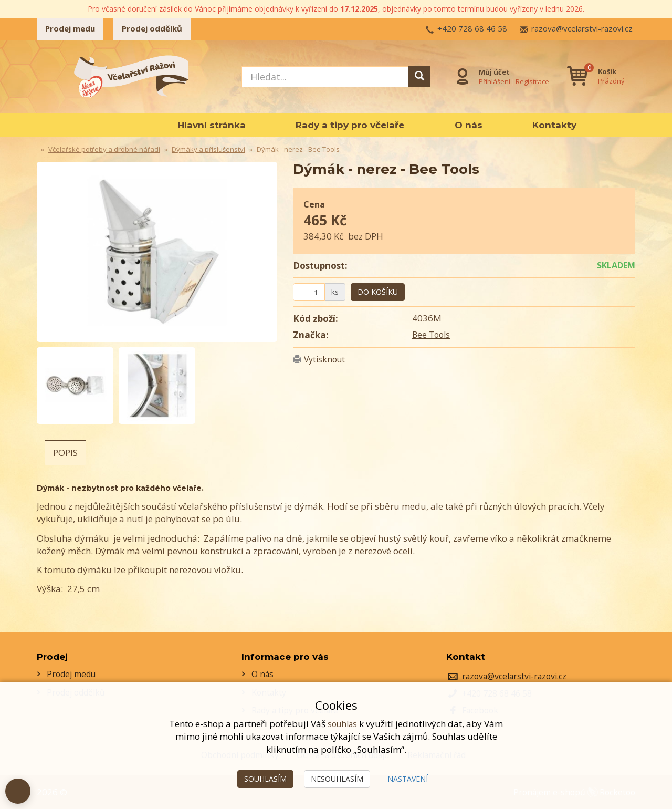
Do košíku (378, 292)
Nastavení (408, 779)
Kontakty (554, 125)
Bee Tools (432, 334)
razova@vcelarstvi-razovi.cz (582, 28)
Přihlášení (492, 81)
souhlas (342, 724)
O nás (469, 125)
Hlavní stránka (212, 125)
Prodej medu (70, 28)
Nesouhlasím (337, 779)
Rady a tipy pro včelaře (350, 125)
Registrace (530, 81)
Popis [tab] (65, 453)
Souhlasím (265, 779)
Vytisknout (327, 359)
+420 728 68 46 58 (472, 28)
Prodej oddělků (152, 28)
